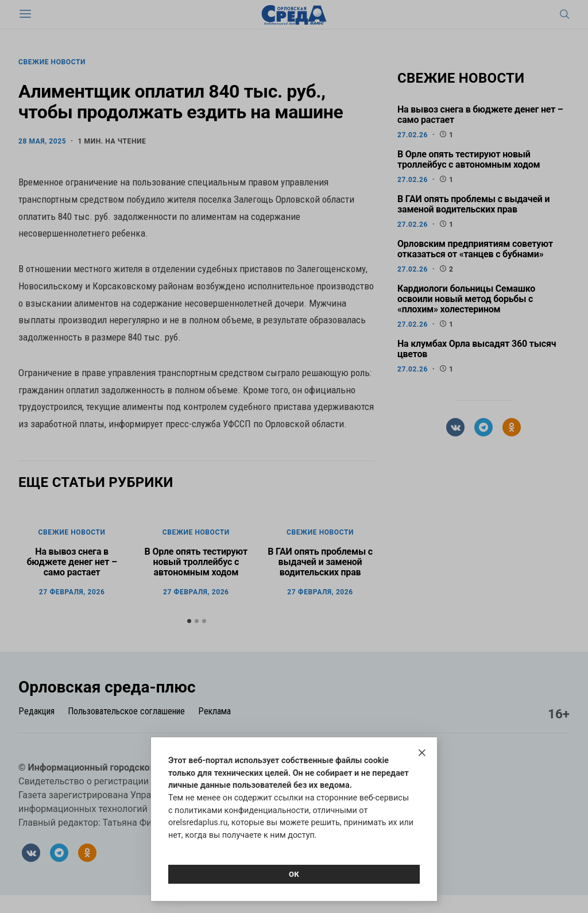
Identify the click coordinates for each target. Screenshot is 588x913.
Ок (294, 874)
